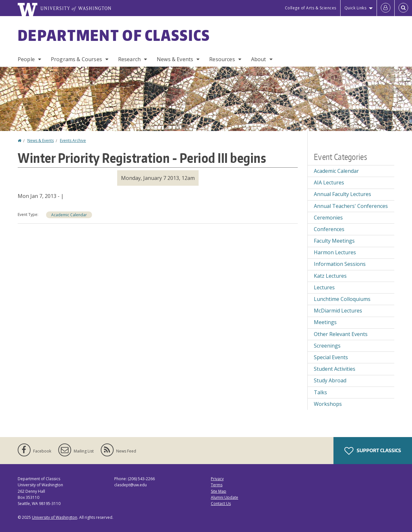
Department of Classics (114, 35)
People (26, 59)
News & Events (175, 59)
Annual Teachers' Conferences (351, 206)
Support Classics (373, 451)
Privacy (217, 479)
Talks (320, 392)
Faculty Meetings (334, 241)
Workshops (328, 404)
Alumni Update (225, 497)
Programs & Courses (76, 59)
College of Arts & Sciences (311, 8)
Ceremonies (328, 218)
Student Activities (335, 369)
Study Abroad (330, 380)
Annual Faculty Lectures (342, 194)
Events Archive (73, 140)
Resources (222, 59)
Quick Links (356, 8)
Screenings (327, 346)
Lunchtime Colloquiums (342, 299)
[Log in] (386, 8)
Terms (217, 485)
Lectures (324, 287)
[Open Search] (403, 8)
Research (129, 59)
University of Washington (55, 517)
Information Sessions (340, 264)
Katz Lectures (330, 276)
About (259, 59)
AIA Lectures (329, 182)
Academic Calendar (69, 215)
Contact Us (221, 504)
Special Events (331, 357)
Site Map (219, 491)
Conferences (329, 229)
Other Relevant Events (341, 334)
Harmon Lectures (335, 252)
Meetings (325, 322)
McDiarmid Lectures (338, 311)
